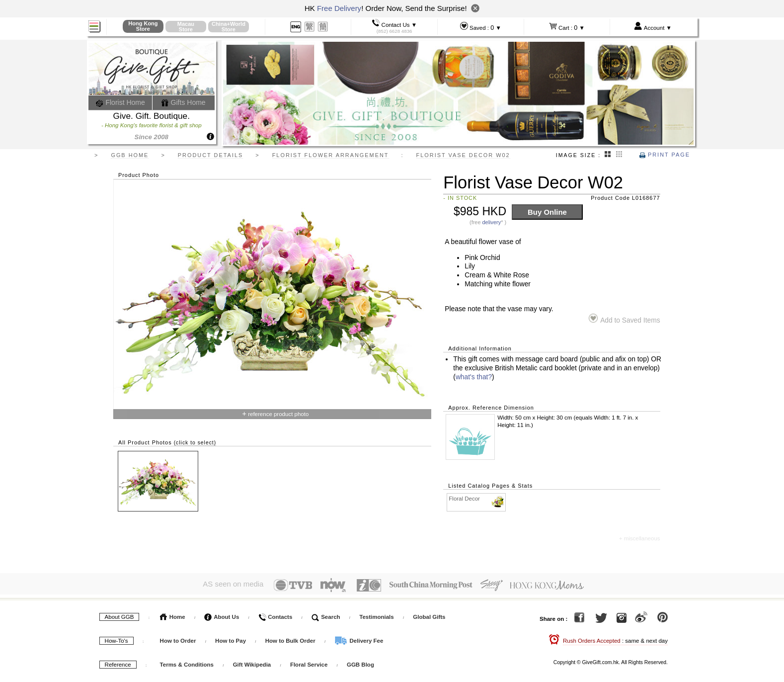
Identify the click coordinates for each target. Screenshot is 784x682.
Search (326, 615)
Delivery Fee (359, 639)
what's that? (474, 377)
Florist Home (120, 102)
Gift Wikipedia (252, 663)
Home (173, 615)
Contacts (275, 615)
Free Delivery (339, 8)
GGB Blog (360, 663)
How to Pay (231, 639)
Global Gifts (429, 615)
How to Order (178, 639)
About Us (222, 615)
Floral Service (309, 663)
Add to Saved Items (624, 319)
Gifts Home (183, 102)
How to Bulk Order (291, 639)
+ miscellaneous (640, 538)
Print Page (665, 155)
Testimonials (376, 615)
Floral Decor (477, 499)
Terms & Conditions (187, 663)
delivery (492, 222)
